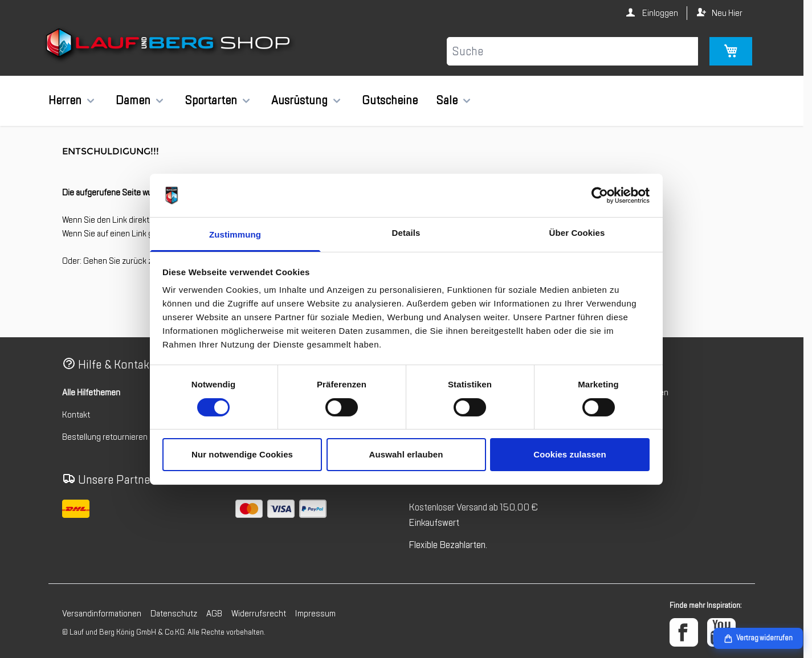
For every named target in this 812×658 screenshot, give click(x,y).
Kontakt (76, 415)
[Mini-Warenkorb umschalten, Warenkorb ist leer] (731, 51)
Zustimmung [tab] (235, 234)
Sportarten (211, 100)
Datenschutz (174, 614)
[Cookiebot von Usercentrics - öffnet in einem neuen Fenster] (600, 195)
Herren (65, 100)
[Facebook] (684, 632)
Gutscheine (390, 100)
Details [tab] (406, 233)
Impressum (315, 614)
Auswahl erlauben (406, 454)
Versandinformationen (102, 614)
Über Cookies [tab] (577, 233)
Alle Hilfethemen (91, 393)
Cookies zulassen (570, 454)
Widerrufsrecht (259, 614)
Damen (133, 100)
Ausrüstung (299, 100)
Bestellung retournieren (105, 437)
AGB (214, 614)
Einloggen (659, 13)
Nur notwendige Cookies (242, 454)
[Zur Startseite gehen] (170, 45)
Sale (447, 100)
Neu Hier (727, 13)
